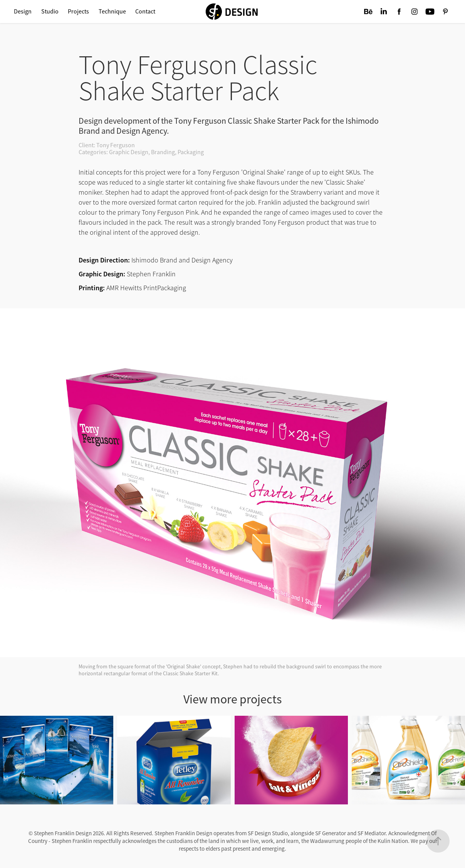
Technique (112, 12)
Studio (50, 12)
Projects (78, 12)
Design (23, 12)
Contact (145, 12)
